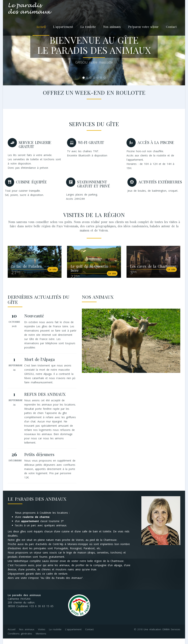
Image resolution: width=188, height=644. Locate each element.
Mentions (41, 634)
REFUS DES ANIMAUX (45, 394)
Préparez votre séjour (143, 27)
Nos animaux (112, 27)
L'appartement (63, 27)
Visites (42, 629)
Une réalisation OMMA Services (162, 629)
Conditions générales (20, 634)
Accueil (41, 27)
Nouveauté (34, 316)
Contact (171, 27)
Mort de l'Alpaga (39, 359)
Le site (53, 269)
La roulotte (88, 27)
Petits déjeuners (39, 454)
